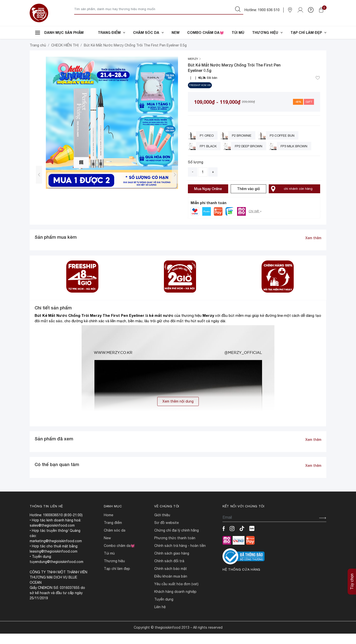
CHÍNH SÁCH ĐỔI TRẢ (169, 571)
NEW (176, 32)
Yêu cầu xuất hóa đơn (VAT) (176, 594)
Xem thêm (313, 248)
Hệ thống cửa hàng (241, 580)
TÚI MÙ (238, 32)
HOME (109, 525)
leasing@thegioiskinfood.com (54, 562)
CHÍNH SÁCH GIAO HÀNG (172, 564)
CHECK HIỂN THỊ (65, 56)
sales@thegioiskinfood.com (52, 536)
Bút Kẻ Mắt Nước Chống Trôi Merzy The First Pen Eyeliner (89, 326)
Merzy (208, 326)
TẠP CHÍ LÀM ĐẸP (308, 32)
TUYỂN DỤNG (164, 610)
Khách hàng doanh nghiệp (175, 602)
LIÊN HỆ (160, 617)
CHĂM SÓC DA (148, 32)
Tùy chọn (352, 582)
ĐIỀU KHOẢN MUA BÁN (171, 587)
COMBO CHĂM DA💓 (205, 32)
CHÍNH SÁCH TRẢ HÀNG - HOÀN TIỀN (180, 556)
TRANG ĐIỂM (111, 32)
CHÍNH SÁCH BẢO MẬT (171, 579)
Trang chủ (38, 56)
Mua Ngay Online (208, 199)
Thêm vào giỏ (248, 199)
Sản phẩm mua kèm (56, 247)
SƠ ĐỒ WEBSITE (167, 533)
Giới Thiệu (162, 525)
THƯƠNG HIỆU (267, 32)
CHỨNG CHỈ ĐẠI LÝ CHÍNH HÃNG (177, 541)
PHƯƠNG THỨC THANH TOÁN (175, 548)
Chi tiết (255, 222)
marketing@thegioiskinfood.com (56, 551)
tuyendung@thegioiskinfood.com (56, 572)
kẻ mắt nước (162, 326)
